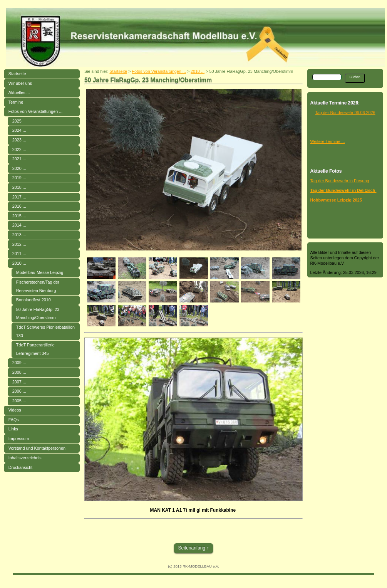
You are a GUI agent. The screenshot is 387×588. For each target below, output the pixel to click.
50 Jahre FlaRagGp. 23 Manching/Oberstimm (38, 314)
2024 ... (19, 130)
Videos (15, 410)
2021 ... (19, 159)
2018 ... (19, 187)
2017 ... (19, 197)
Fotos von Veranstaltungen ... (35, 111)
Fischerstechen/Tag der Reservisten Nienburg (38, 286)
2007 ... (19, 382)
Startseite (17, 74)
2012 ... (19, 244)
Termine (16, 102)
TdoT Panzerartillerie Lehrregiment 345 (35, 349)
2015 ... (19, 216)
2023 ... (19, 140)
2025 (17, 121)
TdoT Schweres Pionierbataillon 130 (45, 331)
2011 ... (19, 254)
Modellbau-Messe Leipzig (40, 272)
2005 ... (19, 401)
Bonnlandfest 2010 (34, 300)
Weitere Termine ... (327, 141)
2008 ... (19, 372)
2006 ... (19, 391)
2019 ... (19, 178)
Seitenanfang (192, 548)
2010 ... (19, 263)
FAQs (14, 420)
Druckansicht (20, 467)
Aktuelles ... (19, 92)
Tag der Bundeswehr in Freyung (339, 181)
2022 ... (19, 150)
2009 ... (19, 363)
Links (13, 429)
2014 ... (19, 225)
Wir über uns (20, 83)
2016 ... (19, 206)
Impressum (19, 438)
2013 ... (19, 235)
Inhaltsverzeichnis (25, 458)
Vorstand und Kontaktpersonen (37, 448)
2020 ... (19, 168)
